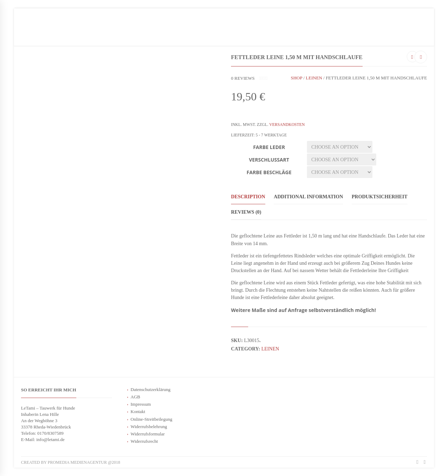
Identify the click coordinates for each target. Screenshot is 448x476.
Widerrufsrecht (144, 441)
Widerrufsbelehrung (149, 427)
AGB (135, 397)
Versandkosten (287, 125)
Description (248, 197)
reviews (243, 78)
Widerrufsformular (148, 434)
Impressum (141, 404)
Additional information (308, 197)
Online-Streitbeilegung (151, 419)
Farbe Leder (269, 147)
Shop (297, 78)
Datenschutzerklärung (150, 389)
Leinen (314, 78)
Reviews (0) (246, 212)
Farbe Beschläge (269, 172)
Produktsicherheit (380, 197)
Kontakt (138, 411)
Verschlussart (269, 160)
